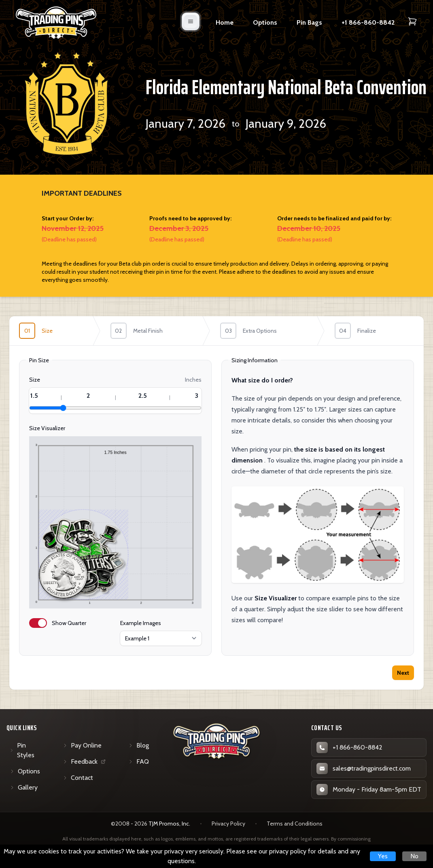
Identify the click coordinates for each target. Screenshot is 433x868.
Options (265, 22)
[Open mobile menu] (191, 21)
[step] (55, 331)
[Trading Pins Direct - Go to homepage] (217, 741)
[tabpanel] (216, 506)
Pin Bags (309, 22)
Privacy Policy (228, 824)
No (414, 856)
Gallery (24, 787)
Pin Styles (22, 750)
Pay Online (82, 745)
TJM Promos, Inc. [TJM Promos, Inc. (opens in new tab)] (169, 824)
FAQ (139, 761)
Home (225, 22)
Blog (139, 745)
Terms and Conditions (295, 824)
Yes (383, 856)
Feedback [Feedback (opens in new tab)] (86, 763)
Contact (78, 778)
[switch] (38, 623)
